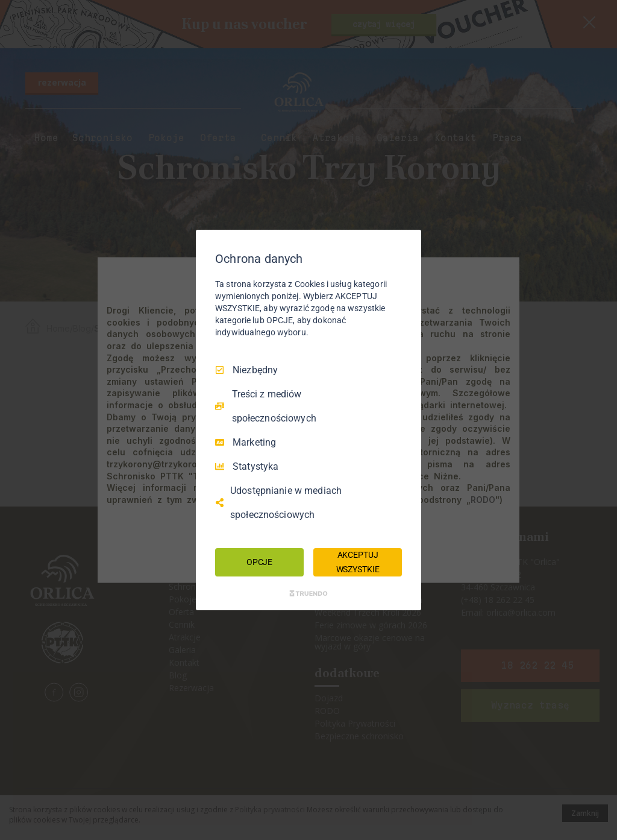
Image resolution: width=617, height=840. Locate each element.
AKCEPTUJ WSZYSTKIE (358, 562)
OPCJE (259, 562)
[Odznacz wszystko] (406, 245)
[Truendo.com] (308, 593)
